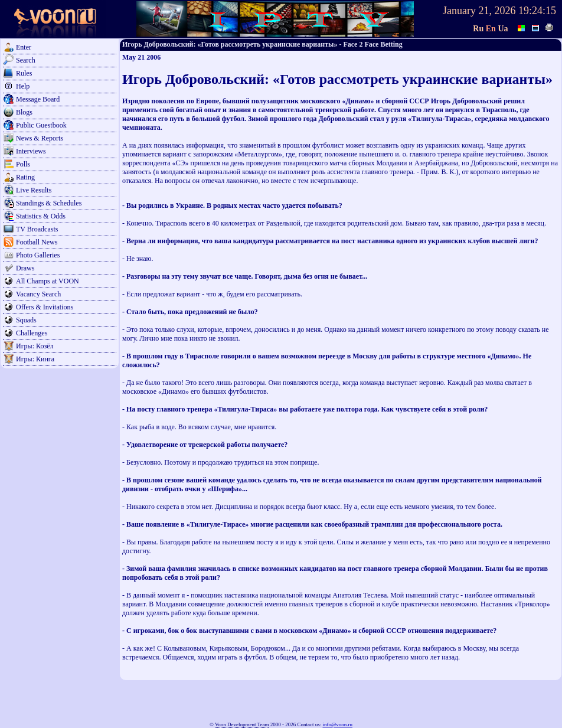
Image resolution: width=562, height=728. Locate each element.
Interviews (31, 151)
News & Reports (40, 138)
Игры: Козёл (35, 346)
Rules (24, 73)
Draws (25, 268)
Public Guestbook (41, 125)
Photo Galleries (38, 255)
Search (26, 60)
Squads (26, 320)
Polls (23, 164)
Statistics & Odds (41, 216)
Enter (24, 47)
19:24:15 (537, 11)
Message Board (38, 99)
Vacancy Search (38, 294)
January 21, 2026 (479, 11)
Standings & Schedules (49, 203)
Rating (25, 177)
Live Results (34, 190)
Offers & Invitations (45, 307)
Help (23, 86)
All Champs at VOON (48, 281)
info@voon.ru (337, 724)
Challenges (32, 333)
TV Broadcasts (37, 229)
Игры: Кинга (35, 359)
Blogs (24, 112)
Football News (37, 242)
